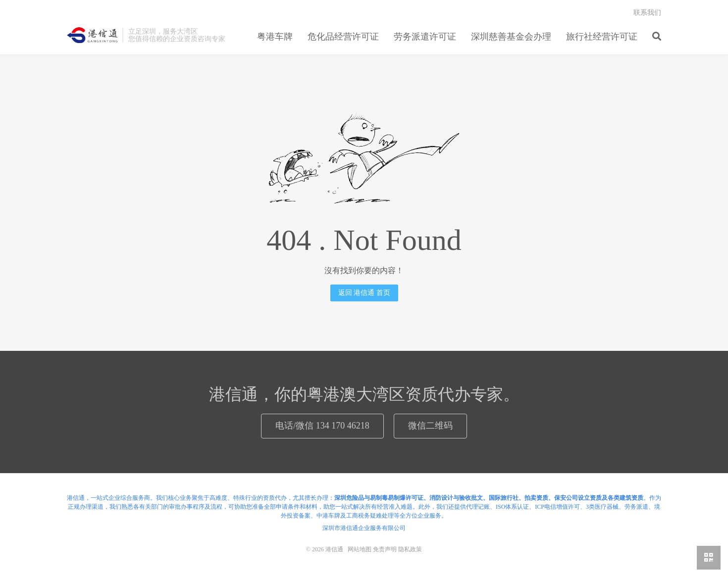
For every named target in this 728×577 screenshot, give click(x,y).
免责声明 (385, 549)
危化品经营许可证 (343, 37)
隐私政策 (410, 549)
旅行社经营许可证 (602, 37)
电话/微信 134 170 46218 (322, 426)
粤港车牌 (275, 37)
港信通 (92, 35)
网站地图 (360, 549)
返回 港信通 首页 (364, 293)
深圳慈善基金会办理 (511, 37)
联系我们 (647, 13)
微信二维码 (430, 426)
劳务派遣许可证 (425, 37)
